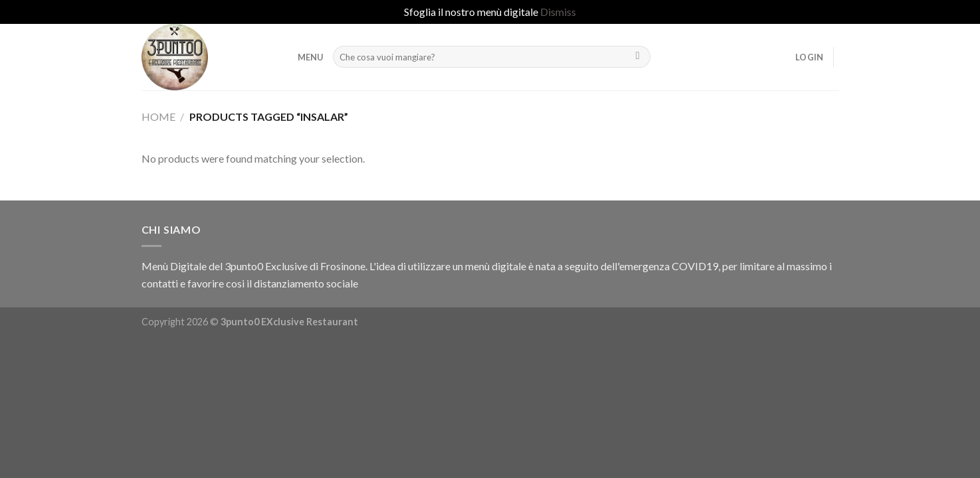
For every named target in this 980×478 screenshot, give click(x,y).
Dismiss (558, 12)
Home (158, 117)
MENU (311, 57)
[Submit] (637, 57)
